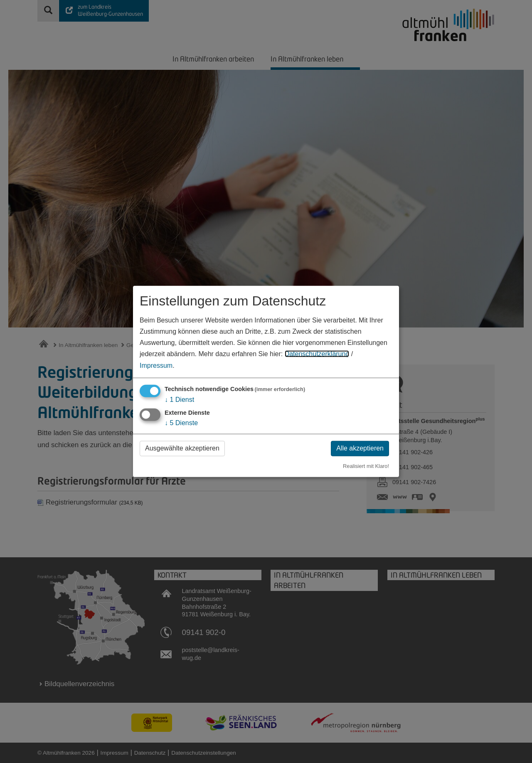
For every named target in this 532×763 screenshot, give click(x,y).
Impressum (156, 365)
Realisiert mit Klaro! (366, 466)
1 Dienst (179, 399)
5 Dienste (181, 423)
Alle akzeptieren (360, 448)
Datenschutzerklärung (317, 354)
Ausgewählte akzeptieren (182, 448)
